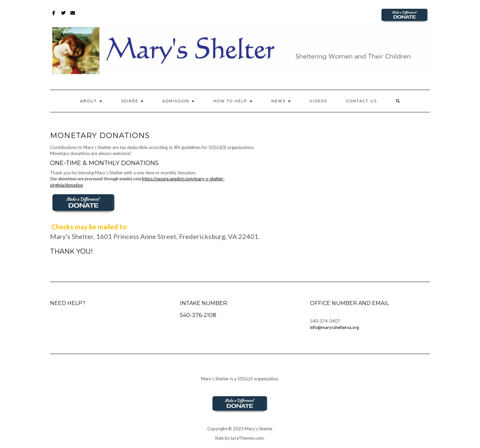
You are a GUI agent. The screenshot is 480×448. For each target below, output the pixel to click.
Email (73, 16)
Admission (178, 101)
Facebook (54, 16)
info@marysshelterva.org (334, 327)
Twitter (63, 16)
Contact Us (362, 101)
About (91, 101)
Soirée (132, 101)
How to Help (233, 101)
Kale (219, 438)
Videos (318, 101)
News (281, 101)
